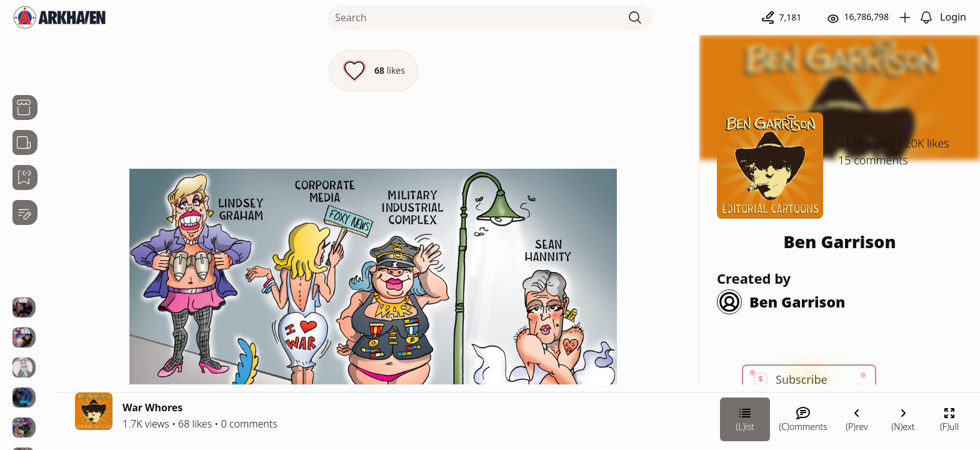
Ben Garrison (839, 242)
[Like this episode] (373, 71)
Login (953, 17)
